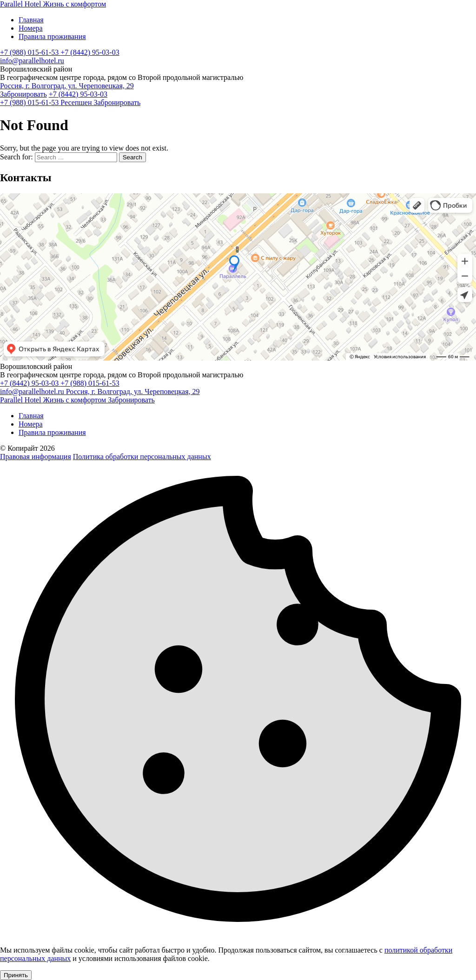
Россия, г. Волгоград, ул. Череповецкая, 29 (67, 86)
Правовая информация (36, 457)
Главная (31, 20)
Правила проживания (52, 36)
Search (132, 157)
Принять (16, 975)
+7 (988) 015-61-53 (30, 52)
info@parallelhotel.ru (32, 61)
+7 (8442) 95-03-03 (90, 52)
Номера (31, 28)
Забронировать (23, 94)
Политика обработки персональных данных (142, 457)
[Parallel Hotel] (53, 4)
